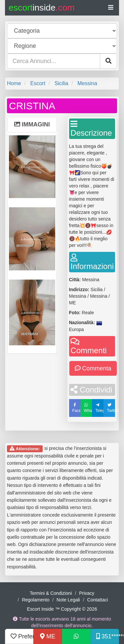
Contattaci (98, 600)
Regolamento (36, 600)
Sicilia (62, 83)
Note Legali (68, 600)
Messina (87, 83)
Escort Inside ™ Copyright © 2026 (62, 609)
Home (14, 83)
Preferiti (22, 636)
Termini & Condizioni (51, 593)
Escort (38, 83)
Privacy (87, 593)
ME (48, 636)
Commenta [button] (93, 368)
